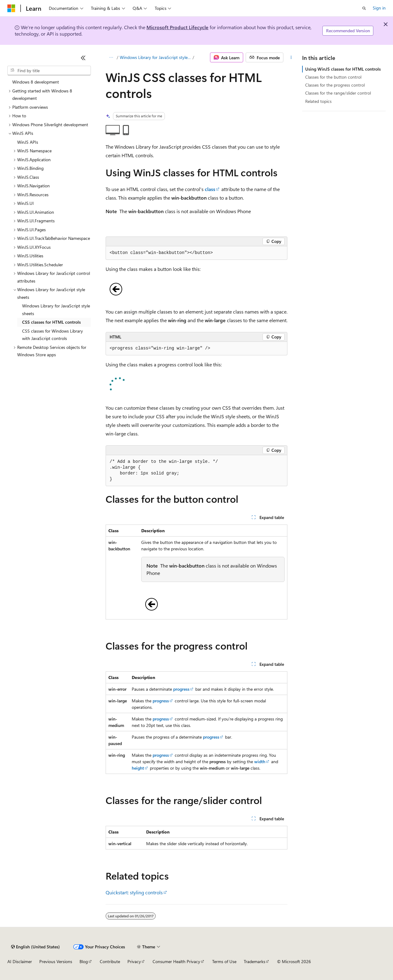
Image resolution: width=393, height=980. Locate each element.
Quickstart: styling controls (134, 892)
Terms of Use (224, 961)
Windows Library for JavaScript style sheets (156, 57)
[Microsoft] (11, 8)
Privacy (134, 961)
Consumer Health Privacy (176, 961)
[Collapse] (83, 58)
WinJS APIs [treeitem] (28, 142)
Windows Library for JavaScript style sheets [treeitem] (56, 310)
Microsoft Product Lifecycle (177, 27)
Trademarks (255, 961)
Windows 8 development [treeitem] (36, 82)
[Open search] (364, 8)
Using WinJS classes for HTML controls (343, 69)
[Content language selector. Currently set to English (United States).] (35, 947)
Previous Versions (56, 961)
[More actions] (291, 57)
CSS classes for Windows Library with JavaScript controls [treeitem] (53, 335)
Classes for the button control (333, 77)
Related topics (318, 101)
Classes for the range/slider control (338, 93)
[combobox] (49, 71)
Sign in (379, 8)
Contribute (110, 961)
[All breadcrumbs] (111, 57)
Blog (84, 961)
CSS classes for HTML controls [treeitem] (51, 322)
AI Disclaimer (20, 961)
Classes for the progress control (335, 85)
